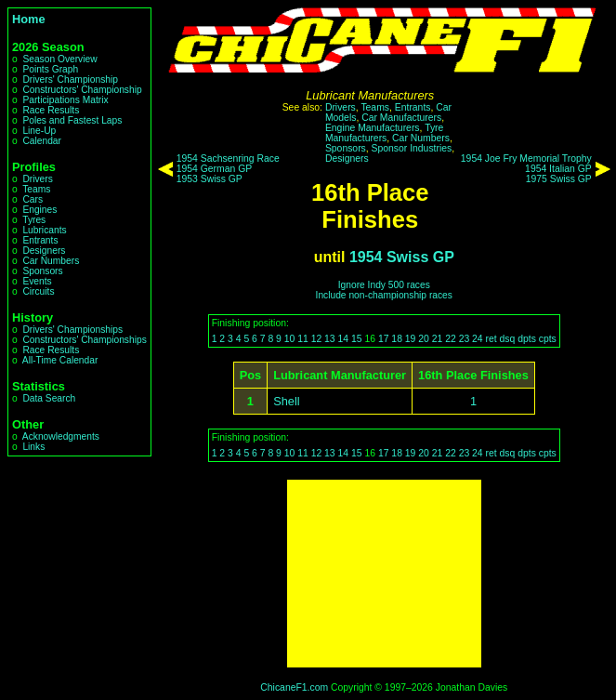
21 (438, 339)
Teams (36, 189)
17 (384, 339)
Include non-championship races (384, 295)
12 (317, 339)
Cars (33, 199)
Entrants (40, 240)
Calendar (42, 141)
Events (37, 281)
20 (424, 339)
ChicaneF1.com (294, 687)
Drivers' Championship (70, 79)
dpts (527, 339)
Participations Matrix (65, 100)
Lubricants (44, 230)
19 (411, 339)
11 (303, 339)
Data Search (49, 398)
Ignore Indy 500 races (384, 285)
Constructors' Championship (82, 90)
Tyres (34, 220)
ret (491, 339)
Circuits (38, 291)
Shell (286, 401)
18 (397, 339)
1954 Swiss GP (402, 257)
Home (29, 19)
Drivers (37, 179)
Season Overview (59, 59)
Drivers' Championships (72, 330)
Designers (44, 251)
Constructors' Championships (84, 340)
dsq (508, 339)
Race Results (51, 110)
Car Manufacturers (401, 118)
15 (357, 339)
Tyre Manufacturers (384, 133)
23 (465, 339)
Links (33, 447)
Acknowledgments (61, 436)
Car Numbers (51, 261)
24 (478, 339)
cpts (548, 339)
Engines (39, 210)
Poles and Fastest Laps (72, 120)
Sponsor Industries (412, 148)
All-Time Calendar (60, 360)
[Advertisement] (384, 574)
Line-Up (39, 131)
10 (290, 339)
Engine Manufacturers (373, 128)
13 (330, 339)
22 (451, 339)
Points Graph (50, 69)
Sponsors (42, 271)
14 (344, 339)
